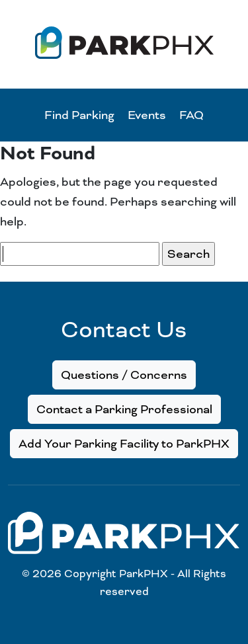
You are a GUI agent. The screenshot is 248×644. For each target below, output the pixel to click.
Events (147, 115)
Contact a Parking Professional (124, 409)
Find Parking (79, 115)
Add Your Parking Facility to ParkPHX (124, 444)
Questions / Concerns (124, 375)
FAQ (191, 115)
